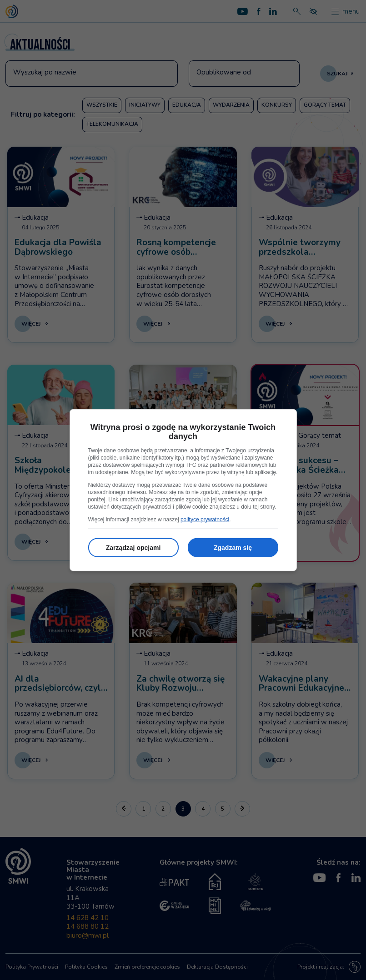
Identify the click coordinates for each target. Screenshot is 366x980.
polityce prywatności (205, 519)
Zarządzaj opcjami (133, 547)
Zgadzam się (233, 547)
